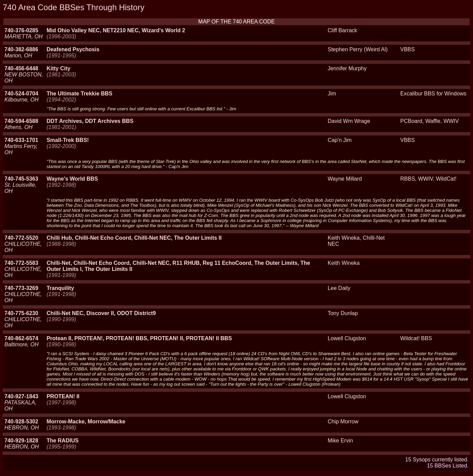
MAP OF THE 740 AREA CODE (236, 22)
